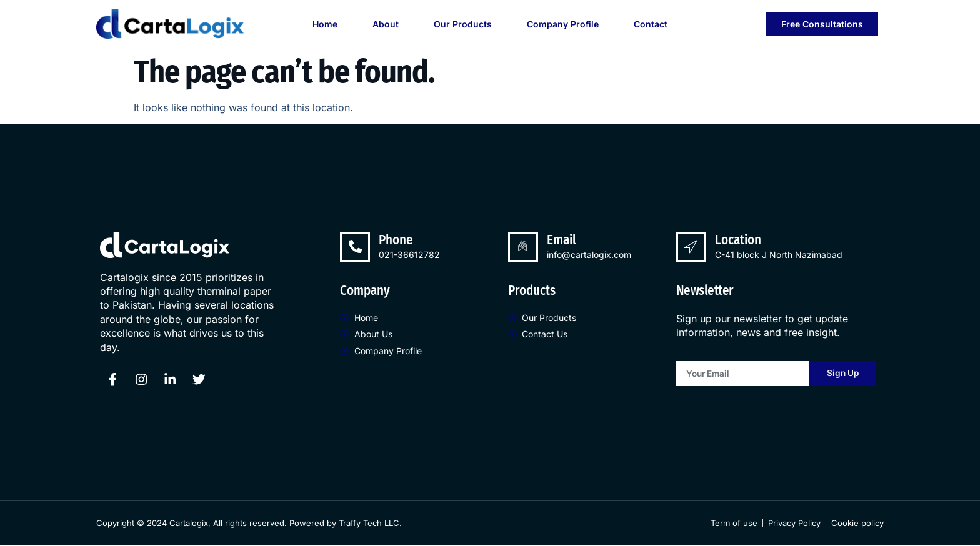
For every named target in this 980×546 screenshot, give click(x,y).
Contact (651, 24)
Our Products (463, 24)
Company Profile (563, 24)
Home (325, 24)
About (386, 24)
